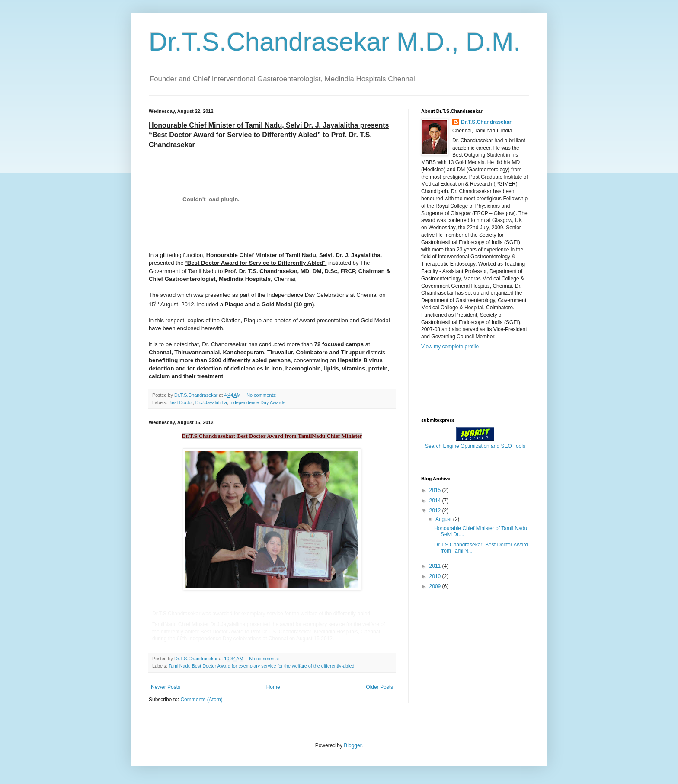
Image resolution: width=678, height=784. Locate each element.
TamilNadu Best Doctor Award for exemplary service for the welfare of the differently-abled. (262, 666)
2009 (436, 586)
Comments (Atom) (201, 700)
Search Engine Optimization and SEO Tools (475, 446)
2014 (436, 501)
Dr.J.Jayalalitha (211, 402)
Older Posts (379, 687)
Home (273, 687)
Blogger (353, 745)
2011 (436, 566)
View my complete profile (450, 347)
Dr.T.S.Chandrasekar (486, 122)
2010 (436, 576)
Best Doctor (181, 402)
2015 (436, 490)
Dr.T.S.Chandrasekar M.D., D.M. (335, 42)
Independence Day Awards (257, 402)
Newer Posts (166, 687)
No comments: (262, 395)
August (444, 519)
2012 (436, 511)
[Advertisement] (464, 383)
